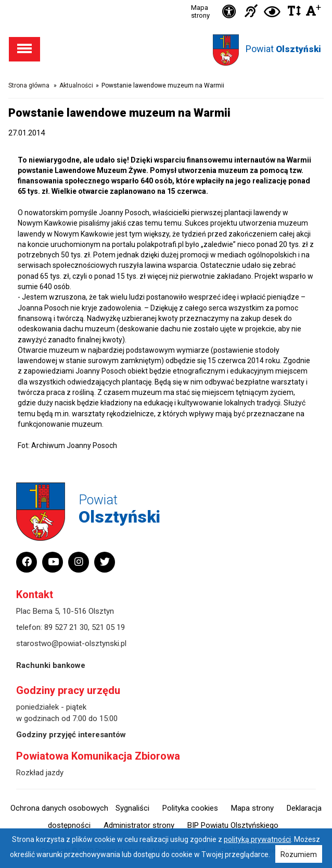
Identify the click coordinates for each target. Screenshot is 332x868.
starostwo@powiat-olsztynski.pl (71, 643)
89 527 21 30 (66, 627)
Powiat (283, 49)
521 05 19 (108, 627)
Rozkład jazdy (40, 773)
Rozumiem (299, 854)
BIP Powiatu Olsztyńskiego (233, 825)
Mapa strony (200, 11)
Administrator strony (139, 825)
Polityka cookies (190, 808)
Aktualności (76, 85)
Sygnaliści (132, 808)
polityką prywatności (257, 839)
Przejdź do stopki (166, 0)
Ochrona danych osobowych (59, 808)
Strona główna (29, 85)
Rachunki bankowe (51, 665)
